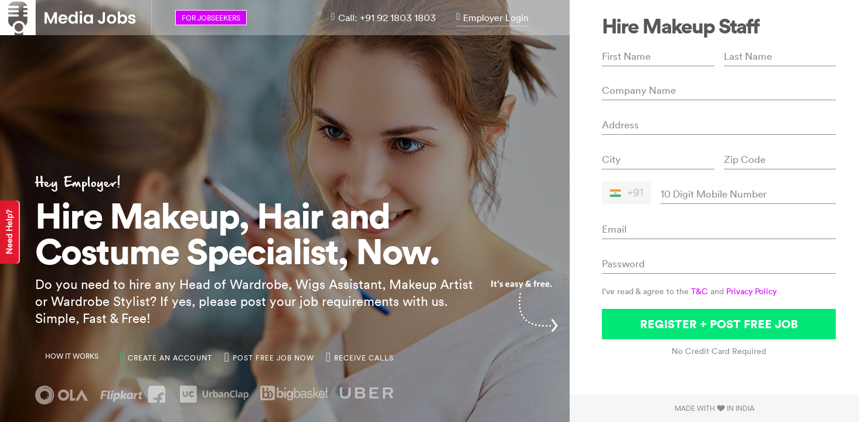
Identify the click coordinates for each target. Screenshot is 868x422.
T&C (699, 291)
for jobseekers (211, 18)
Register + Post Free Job (719, 324)
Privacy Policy (751, 291)
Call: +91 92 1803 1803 (384, 18)
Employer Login (493, 18)
